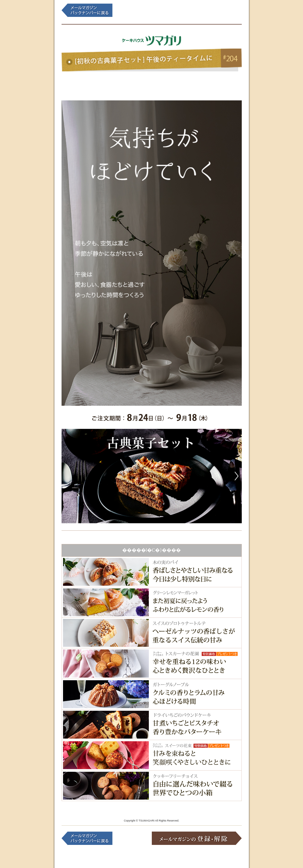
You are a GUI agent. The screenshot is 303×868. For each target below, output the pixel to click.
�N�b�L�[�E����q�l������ (83, 84)
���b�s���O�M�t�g (174, 84)
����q (129, 84)
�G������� (220, 84)
